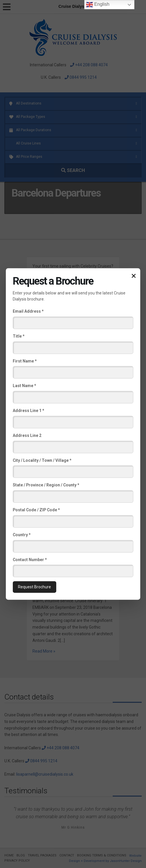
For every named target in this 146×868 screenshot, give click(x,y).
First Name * (25, 361)
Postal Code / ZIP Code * (36, 510)
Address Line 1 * (28, 411)
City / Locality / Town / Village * (42, 460)
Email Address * (28, 311)
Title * (19, 336)
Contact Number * (30, 560)
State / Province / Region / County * (46, 485)
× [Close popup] (134, 276)
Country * (22, 535)
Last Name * (24, 386)
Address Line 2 (27, 435)
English (98, 5)
